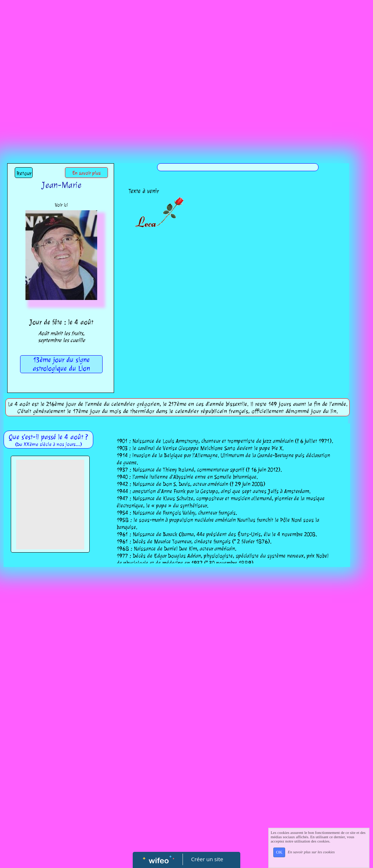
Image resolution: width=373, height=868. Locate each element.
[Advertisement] (187, 71)
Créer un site (207, 859)
